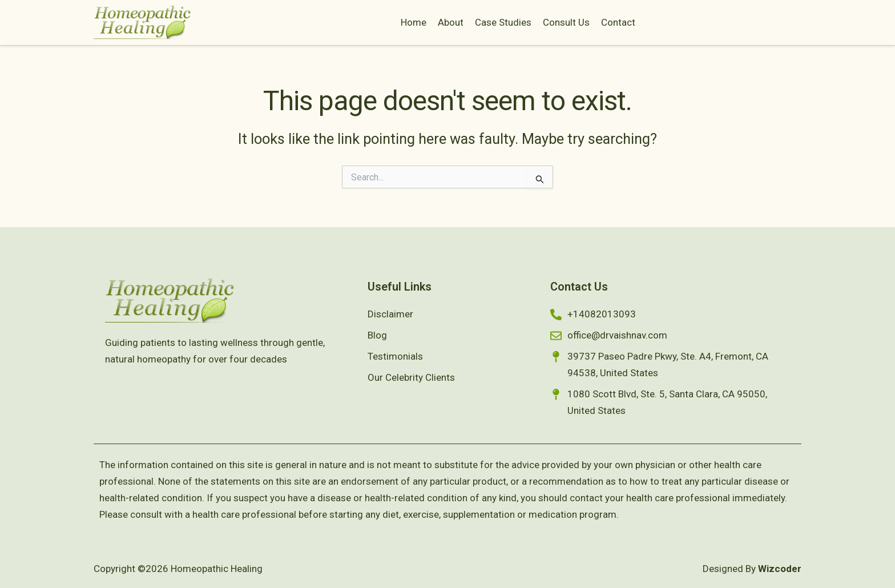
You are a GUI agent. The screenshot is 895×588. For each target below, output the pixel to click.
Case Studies (503, 22)
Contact (618, 22)
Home (414, 22)
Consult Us (566, 22)
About (451, 22)
